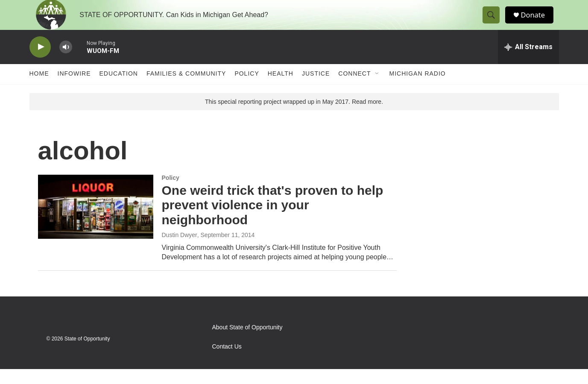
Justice (316, 89)
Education (119, 89)
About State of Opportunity (247, 342)
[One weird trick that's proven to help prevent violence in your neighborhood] (96, 222)
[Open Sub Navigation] (377, 89)
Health (281, 89)
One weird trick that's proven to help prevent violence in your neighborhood (273, 220)
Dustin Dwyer (180, 250)
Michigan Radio (418, 89)
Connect (354, 89)
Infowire (74, 89)
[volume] (66, 62)
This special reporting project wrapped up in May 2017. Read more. (294, 117)
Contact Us (227, 362)
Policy (247, 89)
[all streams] (528, 62)
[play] (40, 62)
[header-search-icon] (494, 23)
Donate (537, 22)
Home (39, 89)
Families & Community (186, 89)
